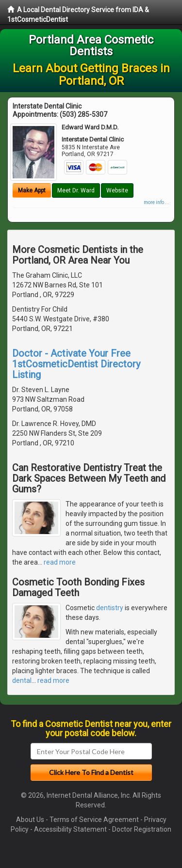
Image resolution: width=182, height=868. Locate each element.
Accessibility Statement (70, 829)
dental (22, 680)
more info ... (157, 202)
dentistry (110, 608)
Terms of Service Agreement (94, 820)
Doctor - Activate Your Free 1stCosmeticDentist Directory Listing (76, 364)
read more (60, 562)
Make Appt (32, 190)
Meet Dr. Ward (76, 190)
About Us (30, 820)
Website (117, 190)
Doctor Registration (142, 829)
